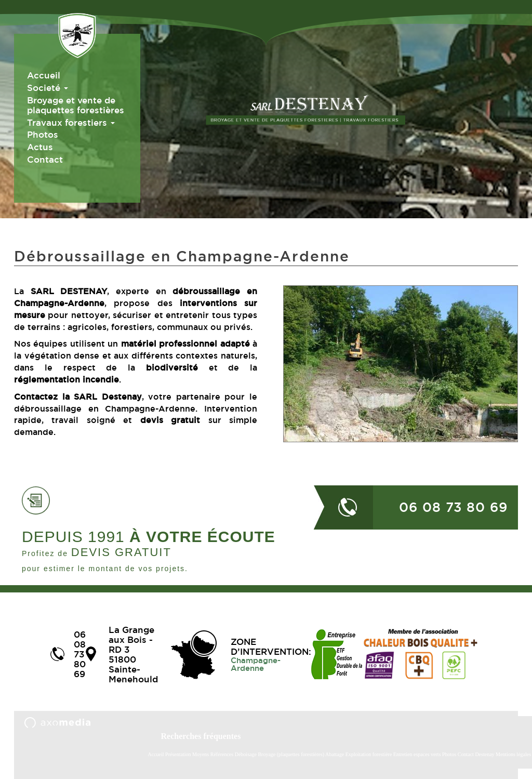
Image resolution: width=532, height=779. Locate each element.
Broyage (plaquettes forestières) (291, 754)
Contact (45, 159)
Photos (43, 134)
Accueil (44, 75)
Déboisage (247, 754)
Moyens (201, 754)
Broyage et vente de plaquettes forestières (76, 105)
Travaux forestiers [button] (71, 122)
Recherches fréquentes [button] (201, 736)
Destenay (484, 754)
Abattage (335, 754)
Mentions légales (513, 754)
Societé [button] (48, 88)
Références (222, 754)
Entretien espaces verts (418, 754)
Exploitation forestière (369, 754)
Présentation (178, 754)
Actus (40, 147)
